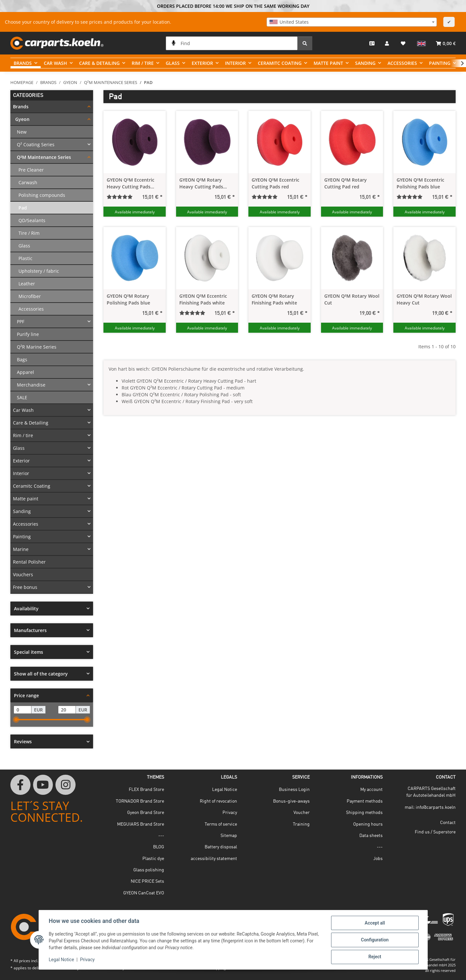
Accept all (374, 923)
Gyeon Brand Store (146, 813)
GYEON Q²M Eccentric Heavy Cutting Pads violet (131, 183)
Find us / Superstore (435, 832)
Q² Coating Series (36, 144)
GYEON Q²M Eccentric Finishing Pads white (203, 299)
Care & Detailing (31, 423)
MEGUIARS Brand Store (141, 824)
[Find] (232, 43)
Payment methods (365, 801)
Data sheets (371, 836)
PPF (21, 322)
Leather (27, 284)
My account (371, 790)
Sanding (22, 511)
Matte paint (26, 499)
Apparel (25, 372)
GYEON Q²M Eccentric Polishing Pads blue (420, 183)
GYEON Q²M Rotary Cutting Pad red (346, 183)
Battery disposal (221, 847)
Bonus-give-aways (291, 801)
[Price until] (67, 710)
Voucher (302, 813)
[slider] (16, 720)
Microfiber (30, 296)
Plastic (25, 258)
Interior (21, 473)
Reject (375, 957)
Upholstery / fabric (39, 271)
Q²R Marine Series (37, 347)
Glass (24, 246)
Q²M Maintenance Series (44, 157)
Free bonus (25, 587)
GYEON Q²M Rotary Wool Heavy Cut (424, 299)
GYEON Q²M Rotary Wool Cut (352, 299)
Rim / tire (23, 435)
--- (161, 836)
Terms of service (221, 824)
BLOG (159, 847)
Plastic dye (153, 859)
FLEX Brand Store (146, 790)
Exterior (21, 461)
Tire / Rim (29, 233)
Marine (21, 549)
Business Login (294, 790)
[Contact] (372, 43)
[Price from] (23, 710)
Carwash (28, 182)
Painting (22, 537)
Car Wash (23, 410)
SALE (22, 397)
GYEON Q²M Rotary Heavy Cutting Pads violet (201, 183)
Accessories (31, 309)
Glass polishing (149, 870)
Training (301, 824)
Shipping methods (364, 813)
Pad (23, 208)
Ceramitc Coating (32, 486)
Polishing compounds (42, 195)
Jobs (378, 859)
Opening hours (368, 824)
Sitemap (229, 836)
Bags (22, 359)
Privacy (88, 960)
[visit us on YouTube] (43, 785)
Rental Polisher (29, 562)
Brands (21, 107)
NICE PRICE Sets (147, 881)
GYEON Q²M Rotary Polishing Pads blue (128, 299)
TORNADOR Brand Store (140, 801)
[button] (388, 43)
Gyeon (22, 119)
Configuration (374, 940)
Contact (448, 823)
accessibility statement (214, 859)
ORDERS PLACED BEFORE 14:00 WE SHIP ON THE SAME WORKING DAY (233, 6)
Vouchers (23, 574)
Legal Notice (62, 960)
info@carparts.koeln (436, 807)
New (22, 132)
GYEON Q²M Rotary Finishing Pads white (274, 299)
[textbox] (352, 22)
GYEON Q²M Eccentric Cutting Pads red (275, 183)
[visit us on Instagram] (66, 785)
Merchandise (31, 385)
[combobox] (352, 22)
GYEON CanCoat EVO (144, 893)
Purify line (28, 334)
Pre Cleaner (31, 170)
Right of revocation (218, 801)
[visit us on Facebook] (20, 785)
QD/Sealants (32, 220)
